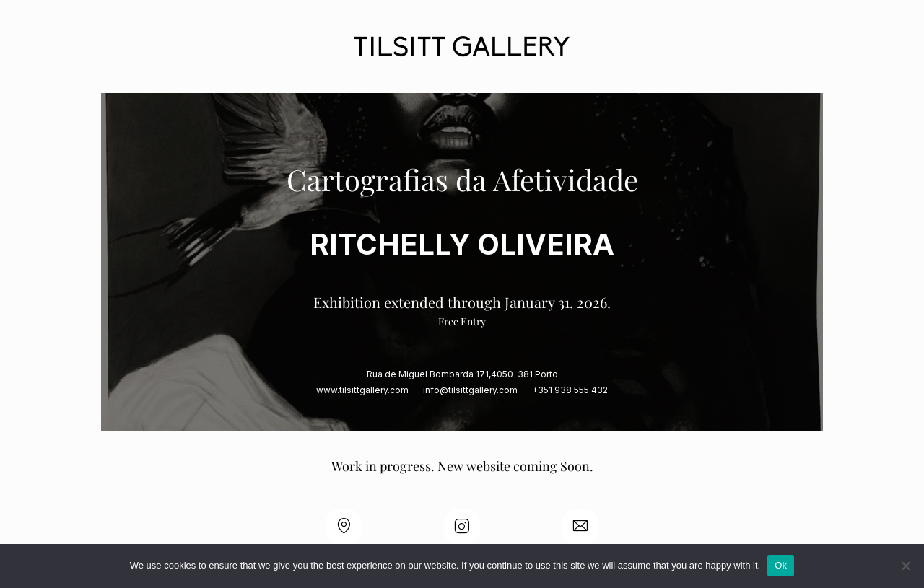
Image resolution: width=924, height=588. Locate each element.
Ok (781, 565)
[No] (906, 566)
